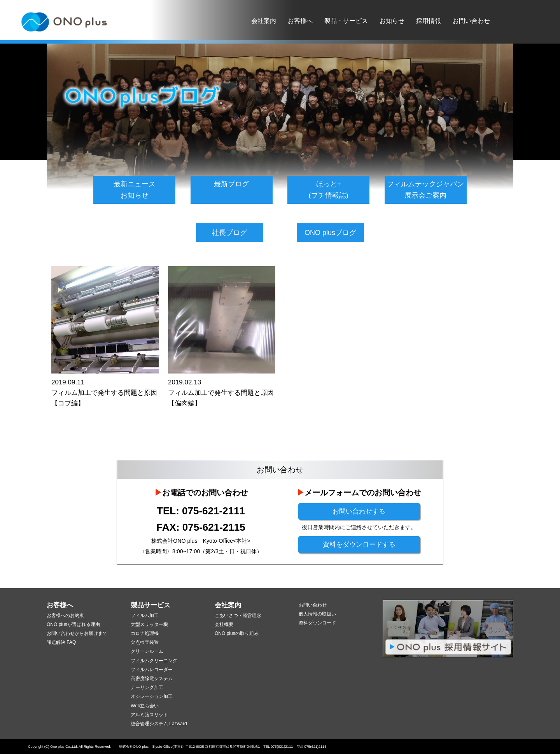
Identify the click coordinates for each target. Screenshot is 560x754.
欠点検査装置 (145, 642)
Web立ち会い (145, 706)
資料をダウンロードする (359, 544)
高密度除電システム (152, 679)
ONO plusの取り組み (237, 633)
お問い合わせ (471, 21)
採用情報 (429, 21)
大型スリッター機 (149, 624)
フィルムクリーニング (154, 661)
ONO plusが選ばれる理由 (73, 624)
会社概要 (224, 624)
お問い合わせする (359, 511)
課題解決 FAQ (61, 642)
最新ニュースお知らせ (135, 190)
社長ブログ (229, 233)
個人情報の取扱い (317, 614)
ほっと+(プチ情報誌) (329, 190)
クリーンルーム (147, 651)
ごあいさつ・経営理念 (238, 615)
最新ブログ (231, 184)
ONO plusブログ (330, 233)
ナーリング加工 (147, 687)
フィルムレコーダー (152, 670)
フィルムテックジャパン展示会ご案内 (425, 190)
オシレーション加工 (152, 696)
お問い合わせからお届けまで (77, 633)
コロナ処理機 (145, 633)
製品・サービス (346, 21)
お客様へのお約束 (65, 615)
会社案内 (264, 21)
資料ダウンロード (317, 623)
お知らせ (392, 21)
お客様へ (300, 21)
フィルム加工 (145, 615)
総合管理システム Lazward (159, 724)
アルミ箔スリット (149, 715)
